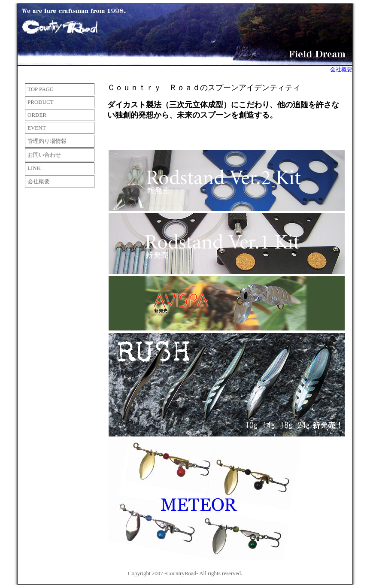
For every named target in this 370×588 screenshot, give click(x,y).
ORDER (37, 115)
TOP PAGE (40, 89)
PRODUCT (41, 102)
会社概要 (341, 69)
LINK (34, 168)
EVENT (37, 128)
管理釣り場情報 (47, 141)
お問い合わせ (44, 155)
